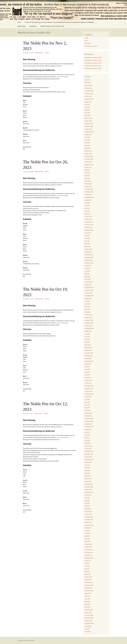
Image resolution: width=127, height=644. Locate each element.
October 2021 (88, 227)
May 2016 (87, 405)
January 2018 (88, 350)
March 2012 (88, 541)
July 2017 (87, 367)
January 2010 (88, 612)
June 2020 (87, 271)
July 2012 (87, 531)
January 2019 (88, 318)
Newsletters (40, 53)
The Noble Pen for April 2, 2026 (93, 68)
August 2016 (88, 397)
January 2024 (88, 154)
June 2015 (87, 435)
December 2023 (89, 156)
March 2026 (88, 83)
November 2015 (89, 421)
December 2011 (89, 550)
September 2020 (89, 263)
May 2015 (87, 438)
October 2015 (88, 424)
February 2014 (88, 479)
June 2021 (87, 238)
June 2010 (87, 599)
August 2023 (88, 167)
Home (19, 22)
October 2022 (88, 195)
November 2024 (89, 126)
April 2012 (87, 539)
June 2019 (87, 304)
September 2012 (89, 525)
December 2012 (89, 517)
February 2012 (88, 544)
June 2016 (87, 402)
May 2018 (87, 339)
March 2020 (88, 279)
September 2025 (89, 99)
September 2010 (89, 591)
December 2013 (89, 484)
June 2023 (87, 173)
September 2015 (89, 427)
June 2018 (87, 337)
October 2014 (88, 457)
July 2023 (87, 170)
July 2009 (87, 629)
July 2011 (87, 563)
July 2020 (87, 268)
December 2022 (89, 189)
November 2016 (89, 389)
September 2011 (89, 558)
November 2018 (89, 323)
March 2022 (88, 214)
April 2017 (87, 375)
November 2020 (89, 257)
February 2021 (88, 249)
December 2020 (89, 255)
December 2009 (89, 615)
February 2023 (88, 184)
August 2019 (88, 298)
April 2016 (87, 408)
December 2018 (89, 320)
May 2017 (87, 372)
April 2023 (87, 178)
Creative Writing (61, 77)
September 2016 (89, 394)
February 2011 (88, 577)
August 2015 (88, 429)
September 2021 (89, 230)
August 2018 (88, 331)
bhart (48, 53)
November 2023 (89, 159)
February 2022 (88, 216)
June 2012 (87, 533)
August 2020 (88, 266)
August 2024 (88, 135)
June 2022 (87, 206)
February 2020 (88, 282)
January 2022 (88, 219)
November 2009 (89, 618)
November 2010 (89, 585)
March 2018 (88, 345)
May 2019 (87, 307)
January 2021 (88, 252)
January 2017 (88, 383)
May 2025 (87, 110)
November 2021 (89, 225)
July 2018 (87, 334)
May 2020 (87, 274)
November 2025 (89, 94)
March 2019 (88, 312)
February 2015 (88, 446)
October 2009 (88, 621)
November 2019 (89, 290)
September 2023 (89, 165)
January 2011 (88, 580)
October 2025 (88, 96)
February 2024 (88, 151)
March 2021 (88, 246)
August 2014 (88, 462)
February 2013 (88, 511)
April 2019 (87, 309)
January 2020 (88, 285)
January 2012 (88, 547)
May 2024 (87, 143)
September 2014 (89, 460)
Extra (86, 41)
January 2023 (88, 186)
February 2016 (88, 413)
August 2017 (88, 364)
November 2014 (89, 454)
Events (86, 38)
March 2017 (88, 378)
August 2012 (88, 528)
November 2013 (89, 487)
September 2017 (89, 361)
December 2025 (89, 91)
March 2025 (88, 115)
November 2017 (89, 356)
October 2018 (88, 326)
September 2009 (89, 623)
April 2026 (87, 80)
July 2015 (87, 432)
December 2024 (89, 124)
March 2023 (88, 181)
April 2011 (87, 571)
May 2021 (87, 241)
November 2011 (89, 552)
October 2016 (88, 391)
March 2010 (88, 607)
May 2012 (87, 536)
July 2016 (87, 399)
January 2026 (88, 88)
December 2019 (89, 287)
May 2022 (87, 208)
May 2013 (87, 503)
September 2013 (89, 492)
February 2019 (88, 315)
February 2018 (88, 348)
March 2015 (88, 443)
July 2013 (87, 498)
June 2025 (87, 107)
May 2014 (87, 470)
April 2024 (87, 145)
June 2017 (87, 369)
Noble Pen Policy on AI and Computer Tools (52, 26)
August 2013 (88, 495)
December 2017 (89, 353)
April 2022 (87, 211)
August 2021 (88, 233)
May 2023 (87, 175)
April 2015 (87, 440)
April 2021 (87, 244)
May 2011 (87, 569)
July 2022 (87, 203)
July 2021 (87, 236)
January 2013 (88, 514)
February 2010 (88, 610)
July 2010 (87, 596)
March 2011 (88, 574)
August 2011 (88, 561)
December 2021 (89, 222)
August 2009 (88, 626)
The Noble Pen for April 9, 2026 (93, 66)
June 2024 (87, 140)
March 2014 (88, 476)
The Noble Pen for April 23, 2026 (93, 60)
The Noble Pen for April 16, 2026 (93, 63)
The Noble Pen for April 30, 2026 (93, 58)
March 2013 (88, 509)
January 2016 (88, 416)
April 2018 (87, 342)
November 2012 (89, 520)
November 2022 (89, 192)
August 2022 (88, 200)
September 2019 (89, 296)
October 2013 (88, 490)
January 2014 (88, 481)
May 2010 (87, 602)
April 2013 (87, 506)
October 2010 (88, 588)
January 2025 (88, 121)
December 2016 (89, 386)
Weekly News (33, 26)
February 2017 (88, 380)
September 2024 (89, 132)
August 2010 (88, 593)
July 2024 (87, 137)
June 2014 (87, 468)
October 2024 (88, 129)
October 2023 (88, 162)
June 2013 (87, 500)
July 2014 (87, 465)
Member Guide (22, 26)
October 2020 (88, 260)
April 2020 (87, 277)
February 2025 (88, 118)
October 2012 (88, 522)
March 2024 (88, 148)
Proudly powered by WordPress (26, 640)
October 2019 (88, 293)
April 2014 (87, 473)
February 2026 (88, 85)
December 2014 (89, 451)
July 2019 (87, 301)
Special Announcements (91, 46)
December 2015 (89, 419)
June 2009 (87, 632)
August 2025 (88, 102)
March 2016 (88, 410)
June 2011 (87, 566)
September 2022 (89, 197)
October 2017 (88, 358)
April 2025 (87, 113)
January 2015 (88, 449)
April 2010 (87, 604)
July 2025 (87, 104)
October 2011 (88, 555)
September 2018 (89, 328)
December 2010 (89, 582)
